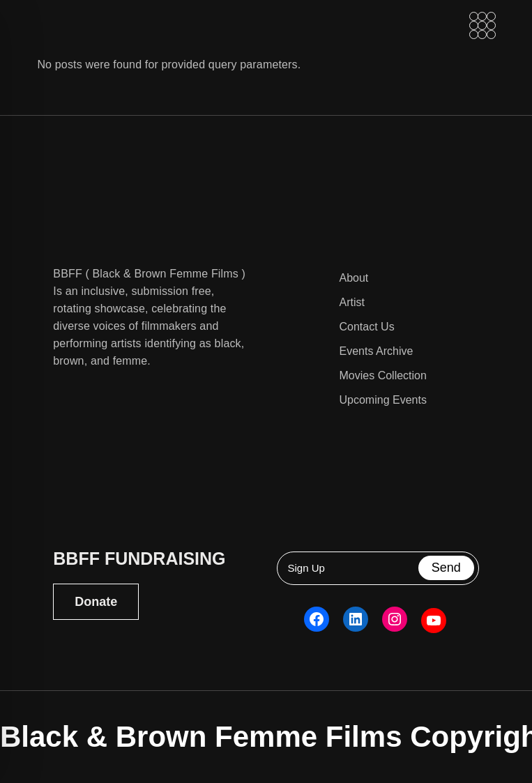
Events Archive (377, 351)
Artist (352, 302)
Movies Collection (383, 375)
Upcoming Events (383, 400)
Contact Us (367, 327)
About (354, 278)
